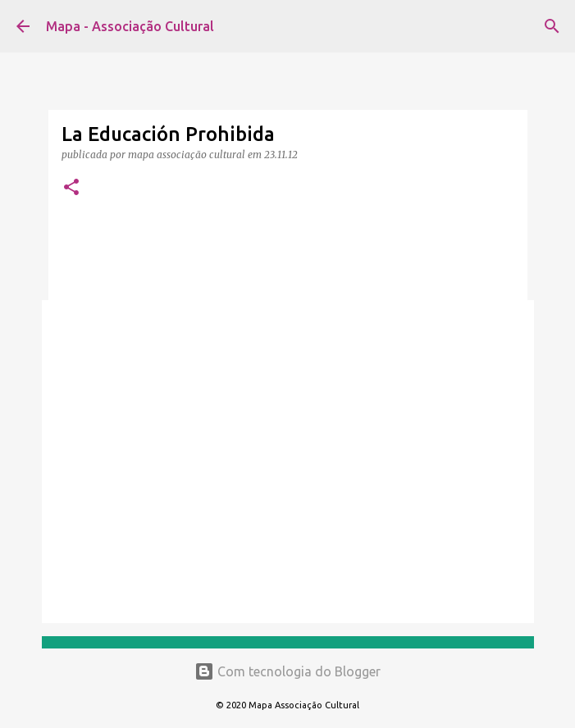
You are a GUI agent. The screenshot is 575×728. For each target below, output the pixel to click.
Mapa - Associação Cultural (130, 26)
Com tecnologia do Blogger (287, 671)
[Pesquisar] (552, 26)
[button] (71, 188)
